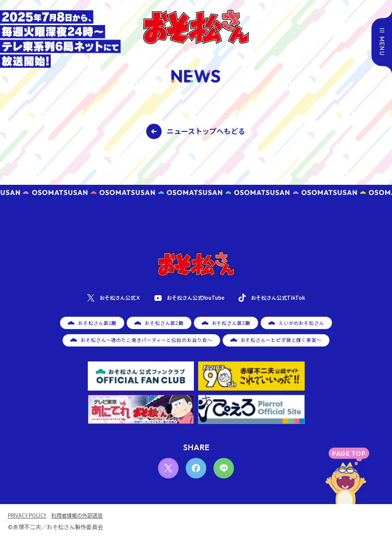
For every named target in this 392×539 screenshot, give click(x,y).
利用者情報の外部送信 (77, 515)
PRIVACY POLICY (27, 515)
